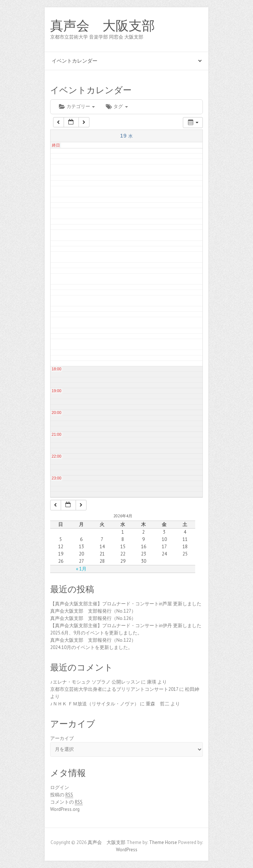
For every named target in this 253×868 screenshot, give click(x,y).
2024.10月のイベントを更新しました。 (91, 647)
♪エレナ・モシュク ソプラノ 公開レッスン (95, 682)
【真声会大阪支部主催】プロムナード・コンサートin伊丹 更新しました (126, 626)
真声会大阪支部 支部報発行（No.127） (93, 611)
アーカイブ (62, 738)
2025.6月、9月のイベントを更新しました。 (96, 633)
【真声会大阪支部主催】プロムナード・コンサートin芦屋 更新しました (126, 604)
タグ (117, 106)
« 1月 (81, 569)
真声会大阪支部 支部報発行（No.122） (93, 640)
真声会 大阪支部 (103, 26)
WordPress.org (65, 809)
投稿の (62, 795)
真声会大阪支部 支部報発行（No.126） (93, 618)
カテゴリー (77, 106)
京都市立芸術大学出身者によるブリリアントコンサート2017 (114, 689)
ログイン (60, 787)
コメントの (66, 802)
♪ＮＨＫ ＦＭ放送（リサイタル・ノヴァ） (95, 704)
